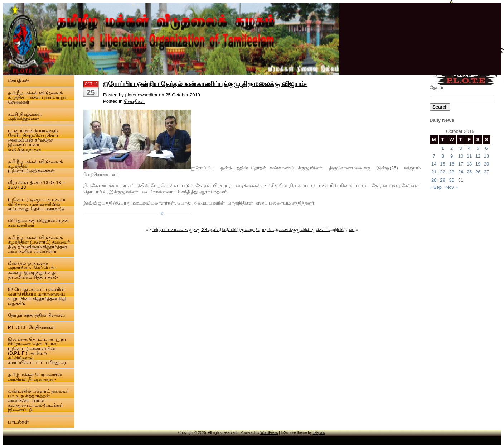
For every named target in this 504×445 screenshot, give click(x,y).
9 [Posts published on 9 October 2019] (452, 156)
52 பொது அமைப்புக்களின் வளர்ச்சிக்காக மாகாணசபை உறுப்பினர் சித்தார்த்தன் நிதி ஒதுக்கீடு (37, 296)
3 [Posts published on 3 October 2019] (461, 148)
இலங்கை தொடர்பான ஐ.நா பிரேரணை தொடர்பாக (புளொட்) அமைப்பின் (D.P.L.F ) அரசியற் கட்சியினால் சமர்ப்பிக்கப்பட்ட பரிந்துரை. (38, 351)
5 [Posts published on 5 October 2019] (478, 148)
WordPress (269, 433)
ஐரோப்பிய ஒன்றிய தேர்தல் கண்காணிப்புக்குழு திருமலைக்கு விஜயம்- (205, 84)
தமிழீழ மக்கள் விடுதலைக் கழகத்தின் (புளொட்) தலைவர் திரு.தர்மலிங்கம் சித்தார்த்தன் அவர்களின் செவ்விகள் (39, 244)
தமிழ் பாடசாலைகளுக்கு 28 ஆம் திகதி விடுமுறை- (202, 229)
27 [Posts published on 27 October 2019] (486, 172)
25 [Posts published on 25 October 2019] (469, 172)
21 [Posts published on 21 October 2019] (434, 172)
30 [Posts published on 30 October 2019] (451, 180)
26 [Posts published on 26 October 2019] (478, 172)
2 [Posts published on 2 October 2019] (452, 148)
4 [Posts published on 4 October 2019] (469, 148)
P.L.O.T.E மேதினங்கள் (31, 327)
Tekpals (319, 433)
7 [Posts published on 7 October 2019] (434, 156)
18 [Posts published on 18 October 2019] (469, 164)
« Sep (436, 187)
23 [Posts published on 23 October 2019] (451, 172)
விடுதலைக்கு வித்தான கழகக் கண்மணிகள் (38, 223)
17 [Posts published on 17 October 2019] (461, 164)
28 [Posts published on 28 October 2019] (434, 180)
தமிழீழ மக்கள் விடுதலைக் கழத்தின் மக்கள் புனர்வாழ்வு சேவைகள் (38, 97)
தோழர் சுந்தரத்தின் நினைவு (36, 315)
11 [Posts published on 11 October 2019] (469, 156)
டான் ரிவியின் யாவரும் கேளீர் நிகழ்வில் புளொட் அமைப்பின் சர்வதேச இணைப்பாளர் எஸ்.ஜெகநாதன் (34, 140)
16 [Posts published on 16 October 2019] (451, 164)
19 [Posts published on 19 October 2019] (478, 164)
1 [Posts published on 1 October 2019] (443, 148)
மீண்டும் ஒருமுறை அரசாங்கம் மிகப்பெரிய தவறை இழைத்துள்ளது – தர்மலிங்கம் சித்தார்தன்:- (34, 270)
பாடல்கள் (18, 422)
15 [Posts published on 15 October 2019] (442, 164)
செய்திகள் (18, 81)
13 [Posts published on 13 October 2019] (486, 156)
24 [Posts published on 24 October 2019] (461, 172)
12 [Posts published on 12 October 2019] (478, 156)
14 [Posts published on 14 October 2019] (434, 164)
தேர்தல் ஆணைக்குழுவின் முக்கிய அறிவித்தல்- (305, 229)
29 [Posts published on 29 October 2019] (442, 180)
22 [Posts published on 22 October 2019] (442, 172)
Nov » (452, 187)
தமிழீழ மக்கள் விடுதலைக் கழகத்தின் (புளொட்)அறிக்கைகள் (35, 166)
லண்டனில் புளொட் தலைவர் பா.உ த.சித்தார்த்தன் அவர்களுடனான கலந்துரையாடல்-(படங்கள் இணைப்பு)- (38, 400)
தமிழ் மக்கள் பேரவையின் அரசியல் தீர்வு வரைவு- (35, 377)
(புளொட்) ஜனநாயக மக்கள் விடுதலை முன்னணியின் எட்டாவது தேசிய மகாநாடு (37, 204)
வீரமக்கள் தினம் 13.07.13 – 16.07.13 (37, 185)
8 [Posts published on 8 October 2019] (443, 156)
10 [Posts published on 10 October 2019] (461, 156)
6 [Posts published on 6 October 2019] (486, 148)
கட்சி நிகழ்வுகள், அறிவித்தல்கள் (25, 116)
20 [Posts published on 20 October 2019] (486, 164)
